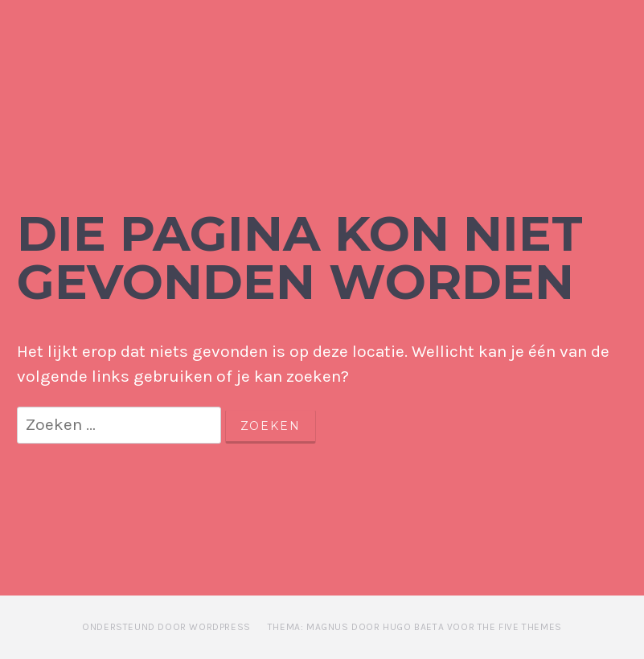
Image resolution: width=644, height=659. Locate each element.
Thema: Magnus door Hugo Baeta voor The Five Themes (415, 627)
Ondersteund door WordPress (166, 627)
